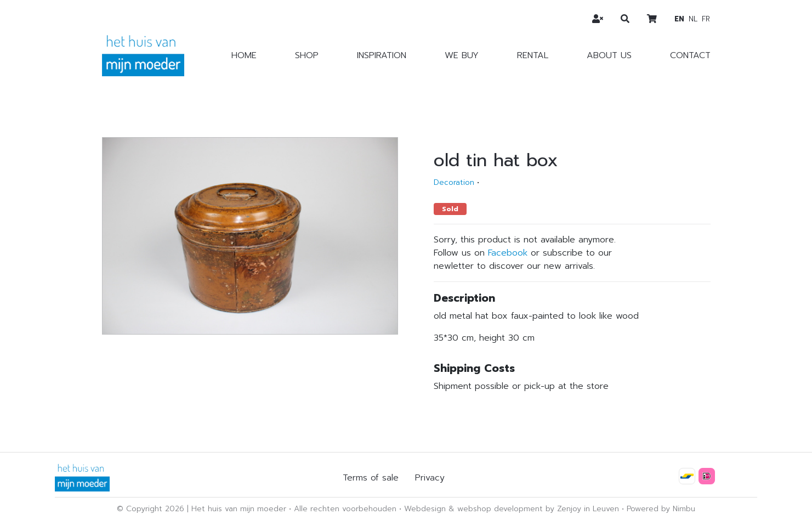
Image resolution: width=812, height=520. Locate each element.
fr (706, 19)
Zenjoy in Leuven (588, 509)
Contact (690, 55)
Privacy (430, 478)
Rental (533, 55)
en (679, 19)
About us (609, 55)
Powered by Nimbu (661, 509)
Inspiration (382, 55)
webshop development (500, 509)
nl (693, 19)
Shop (307, 55)
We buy (462, 55)
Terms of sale (371, 478)
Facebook (508, 253)
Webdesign (425, 509)
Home (244, 55)
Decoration (454, 182)
